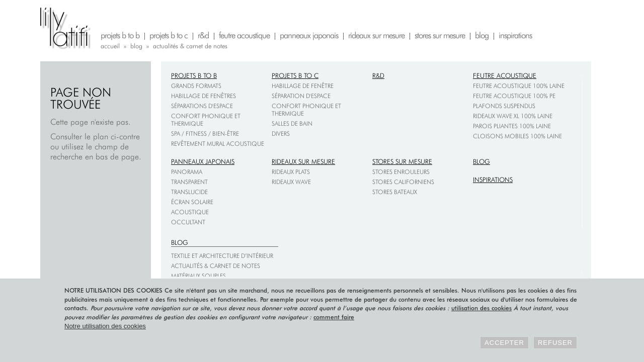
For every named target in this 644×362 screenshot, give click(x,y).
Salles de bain (292, 123)
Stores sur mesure (402, 161)
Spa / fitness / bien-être (205, 133)
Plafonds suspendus (504, 106)
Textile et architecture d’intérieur (222, 256)
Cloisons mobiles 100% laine (517, 136)
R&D (378, 75)
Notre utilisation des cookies (105, 326)
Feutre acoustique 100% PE (514, 96)
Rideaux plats (291, 172)
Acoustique (190, 212)
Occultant (188, 222)
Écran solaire (192, 202)
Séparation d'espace (301, 96)
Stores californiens (403, 182)
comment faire (334, 317)
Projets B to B (194, 75)
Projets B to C (295, 75)
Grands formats (196, 86)
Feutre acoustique (505, 75)
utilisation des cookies (481, 308)
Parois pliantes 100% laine (512, 126)
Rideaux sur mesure (303, 161)
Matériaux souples (198, 276)
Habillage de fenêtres (204, 96)
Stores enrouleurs (401, 172)
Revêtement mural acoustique (218, 144)
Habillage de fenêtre (303, 86)
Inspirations (493, 179)
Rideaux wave (291, 182)
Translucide (189, 192)
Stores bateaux (395, 192)
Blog (481, 161)
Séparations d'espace (202, 106)
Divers (281, 133)
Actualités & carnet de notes (216, 266)
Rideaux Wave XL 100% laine (513, 116)
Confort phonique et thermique (206, 120)
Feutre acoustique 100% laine (519, 86)
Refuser (555, 343)
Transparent (189, 182)
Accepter (504, 343)
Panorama (187, 172)
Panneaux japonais (203, 161)
